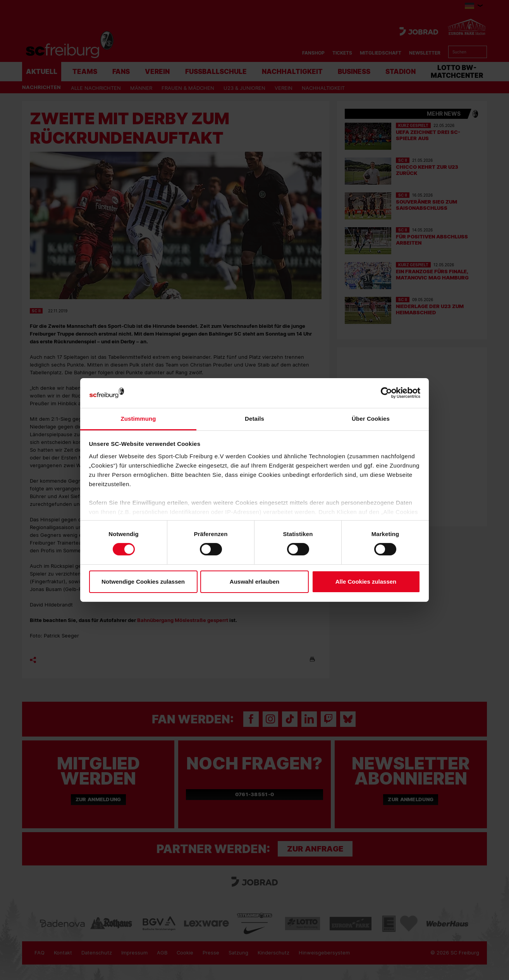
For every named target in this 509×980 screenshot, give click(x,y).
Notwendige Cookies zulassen (143, 582)
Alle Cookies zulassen (366, 582)
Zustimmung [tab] (138, 419)
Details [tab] (254, 419)
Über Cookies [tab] (371, 419)
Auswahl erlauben (254, 582)
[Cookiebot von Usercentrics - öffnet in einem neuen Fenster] (386, 393)
